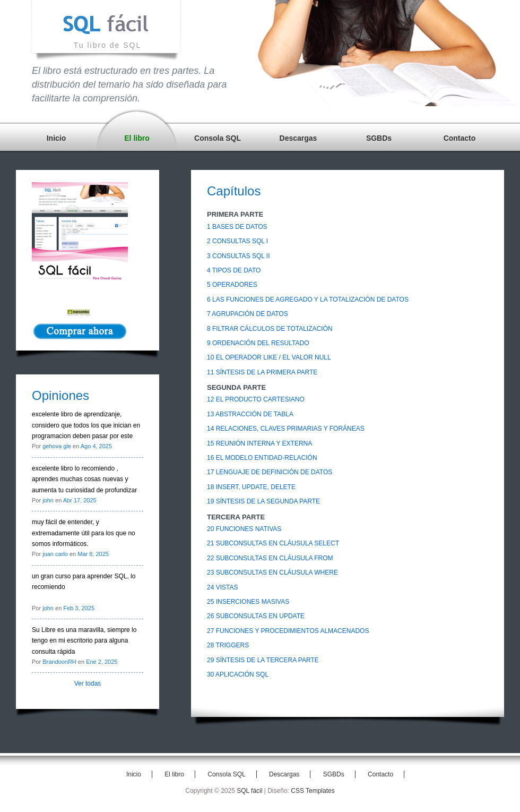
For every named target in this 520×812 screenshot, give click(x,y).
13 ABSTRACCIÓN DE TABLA (250, 414)
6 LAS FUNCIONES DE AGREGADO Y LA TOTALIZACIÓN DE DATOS (308, 300)
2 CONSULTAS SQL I (237, 241)
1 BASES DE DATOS (237, 227)
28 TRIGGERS (228, 645)
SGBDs (379, 138)
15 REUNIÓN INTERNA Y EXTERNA (259, 443)
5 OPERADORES (232, 285)
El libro (137, 138)
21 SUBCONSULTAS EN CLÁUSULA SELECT (273, 543)
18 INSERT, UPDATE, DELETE (251, 487)
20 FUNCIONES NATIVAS (244, 529)
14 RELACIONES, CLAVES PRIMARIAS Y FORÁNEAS (286, 429)
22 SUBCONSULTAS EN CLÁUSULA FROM (270, 558)
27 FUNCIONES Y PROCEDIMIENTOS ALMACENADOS (288, 631)
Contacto (460, 138)
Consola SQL (218, 138)
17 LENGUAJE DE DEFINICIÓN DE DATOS (270, 472)
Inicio (57, 138)
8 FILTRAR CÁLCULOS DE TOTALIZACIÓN (270, 329)
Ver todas (88, 683)
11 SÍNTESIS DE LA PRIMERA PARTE (262, 372)
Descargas (298, 138)
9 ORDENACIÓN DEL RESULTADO (258, 343)
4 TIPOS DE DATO (234, 270)
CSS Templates (313, 791)
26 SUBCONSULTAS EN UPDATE (256, 616)
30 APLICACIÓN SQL (238, 674)
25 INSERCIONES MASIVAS (248, 602)
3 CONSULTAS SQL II (238, 256)
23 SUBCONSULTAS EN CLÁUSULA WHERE (272, 572)
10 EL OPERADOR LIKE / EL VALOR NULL (269, 357)
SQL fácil (249, 791)
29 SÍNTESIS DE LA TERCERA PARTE (263, 660)
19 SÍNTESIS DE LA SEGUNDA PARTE (263, 501)
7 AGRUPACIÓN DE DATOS (248, 314)
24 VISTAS (222, 587)
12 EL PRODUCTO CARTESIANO (256, 399)
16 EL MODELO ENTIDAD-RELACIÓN (262, 458)
